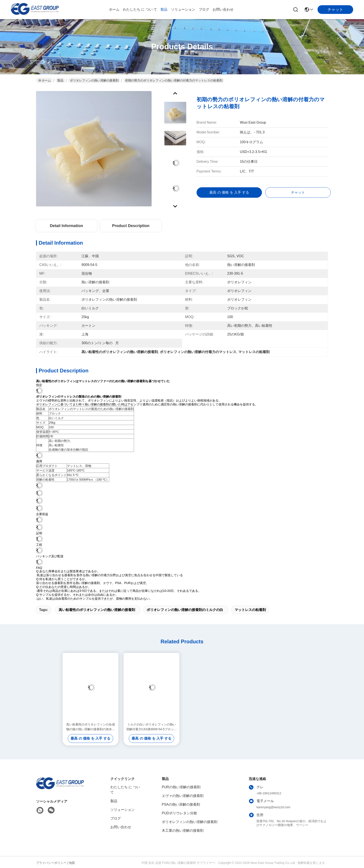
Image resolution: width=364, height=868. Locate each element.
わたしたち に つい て (140, 9)
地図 (72, 863)
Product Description (131, 226)
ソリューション (183, 9)
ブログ (204, 9)
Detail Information (66, 226)
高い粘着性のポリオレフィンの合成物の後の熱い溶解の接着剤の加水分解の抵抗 (91, 727)
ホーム (114, 9)
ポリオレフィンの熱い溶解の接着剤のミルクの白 (185, 610)
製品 (164, 9)
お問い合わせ (223, 9)
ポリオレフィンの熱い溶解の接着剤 (94, 80)
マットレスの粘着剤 (250, 610)
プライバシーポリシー (51, 863)
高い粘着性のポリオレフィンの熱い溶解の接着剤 (97, 610)
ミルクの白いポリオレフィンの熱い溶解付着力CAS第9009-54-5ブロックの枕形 (151, 727)
